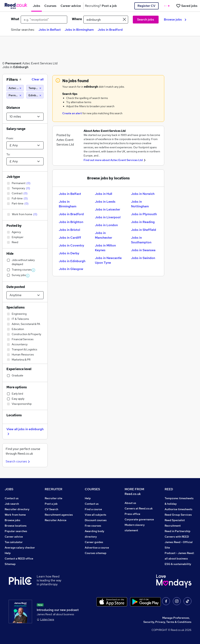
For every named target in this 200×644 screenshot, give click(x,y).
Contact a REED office (19, 559)
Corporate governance (139, 519)
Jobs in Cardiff (70, 238)
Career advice (14, 537)
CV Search (51, 509)
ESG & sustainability (178, 564)
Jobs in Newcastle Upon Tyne (108, 260)
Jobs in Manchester (104, 235)
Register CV (146, 6)
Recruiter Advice (56, 520)
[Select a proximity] (25, 117)
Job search (12, 504)
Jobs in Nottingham (140, 204)
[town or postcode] (106, 20)
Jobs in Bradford (110, 30)
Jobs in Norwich (143, 194)
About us (130, 503)
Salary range (16, 129)
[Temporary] (35, 88)
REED (169, 489)
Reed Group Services (178, 515)
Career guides (94, 542)
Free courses (93, 526)
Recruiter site (54, 498)
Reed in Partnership (178, 531)
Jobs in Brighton (71, 222)
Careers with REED (177, 537)
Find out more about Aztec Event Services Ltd (113, 160)
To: (8, 154)
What (15, 19)
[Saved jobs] (187, 6)
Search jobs (146, 19)
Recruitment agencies (59, 515)
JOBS (9, 489)
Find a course (93, 509)
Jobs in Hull (104, 194)
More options (17, 387)
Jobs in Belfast (50, 30)
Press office (132, 514)
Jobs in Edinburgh (72, 261)
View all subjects (96, 515)
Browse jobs (175, 19)
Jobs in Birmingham (79, 30)
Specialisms (16, 307)
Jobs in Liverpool (108, 217)
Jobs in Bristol (69, 230)
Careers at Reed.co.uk (139, 508)
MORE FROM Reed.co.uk (134, 492)
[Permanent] (15, 95)
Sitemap (10, 564)
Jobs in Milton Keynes (105, 248)
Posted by (14, 226)
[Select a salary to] (25, 161)
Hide (10, 254)
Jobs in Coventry (71, 245)
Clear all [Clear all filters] (38, 79)
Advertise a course (97, 548)
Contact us (12, 498)
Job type (13, 177)
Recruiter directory (17, 509)
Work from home (15, 515)
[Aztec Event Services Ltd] (15, 88)
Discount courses (96, 520)
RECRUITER (54, 489)
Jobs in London (106, 225)
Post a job (51, 504)
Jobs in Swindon (143, 258)
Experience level (19, 369)
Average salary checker (20, 548)
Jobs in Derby (69, 253)
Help (8, 553)
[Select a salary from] (25, 145)
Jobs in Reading (143, 222)
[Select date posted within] (25, 295)
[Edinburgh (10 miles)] (35, 95)
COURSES (92, 489)
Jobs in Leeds (105, 202)
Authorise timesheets (179, 509)
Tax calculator (14, 542)
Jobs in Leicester (108, 209)
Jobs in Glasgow (71, 269)
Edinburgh (21, 67)
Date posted (16, 287)
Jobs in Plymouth (144, 214)
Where (77, 19)
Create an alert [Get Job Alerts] (72, 113)
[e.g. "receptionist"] (44, 20)
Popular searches (16, 531)
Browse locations (16, 526)
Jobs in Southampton (141, 240)
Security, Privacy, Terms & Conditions (167, 622)
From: (10, 138)
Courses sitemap (96, 553)
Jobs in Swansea (143, 250)
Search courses (18, 461)
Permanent (13, 63)
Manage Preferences (176, 618)
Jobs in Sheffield (144, 230)
